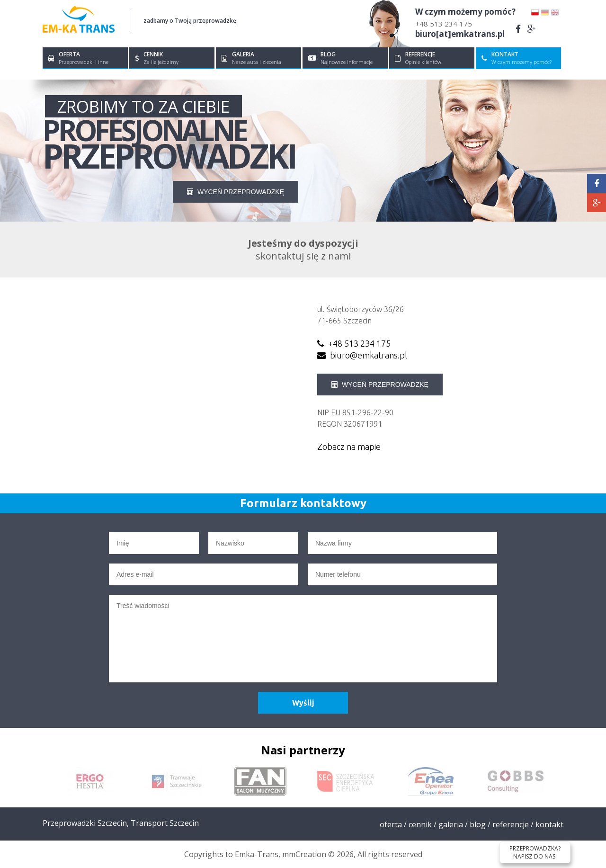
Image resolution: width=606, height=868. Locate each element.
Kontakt (549, 824)
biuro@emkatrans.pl (362, 355)
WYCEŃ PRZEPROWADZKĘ (236, 192)
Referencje (511, 824)
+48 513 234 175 (444, 24)
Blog (478, 824)
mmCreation (304, 854)
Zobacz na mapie (349, 447)
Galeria (451, 824)
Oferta (391, 824)
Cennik (420, 824)
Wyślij (303, 703)
